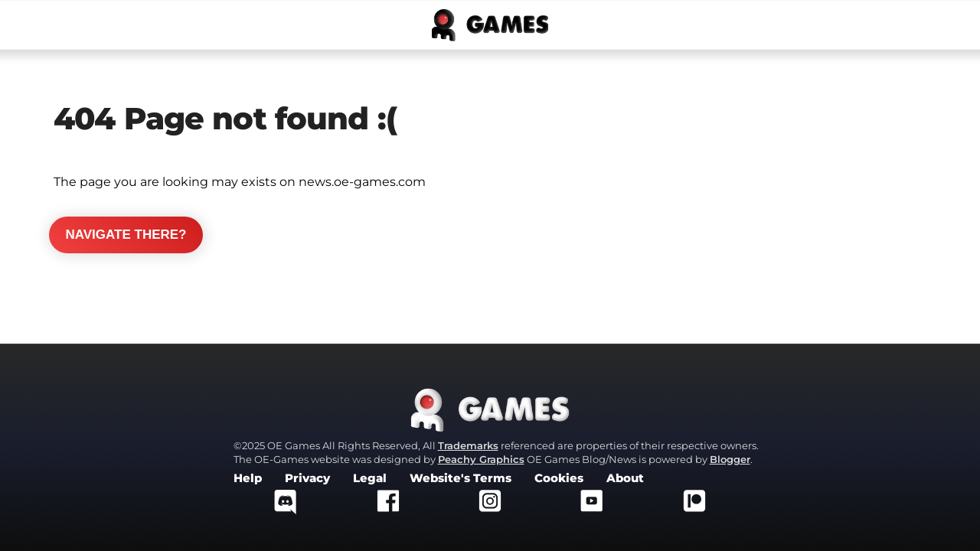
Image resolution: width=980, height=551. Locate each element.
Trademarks (468, 445)
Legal (370, 478)
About (625, 478)
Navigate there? (126, 235)
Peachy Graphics (481, 459)
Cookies (559, 478)
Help (248, 478)
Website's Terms (461, 478)
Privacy (307, 478)
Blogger (730, 459)
